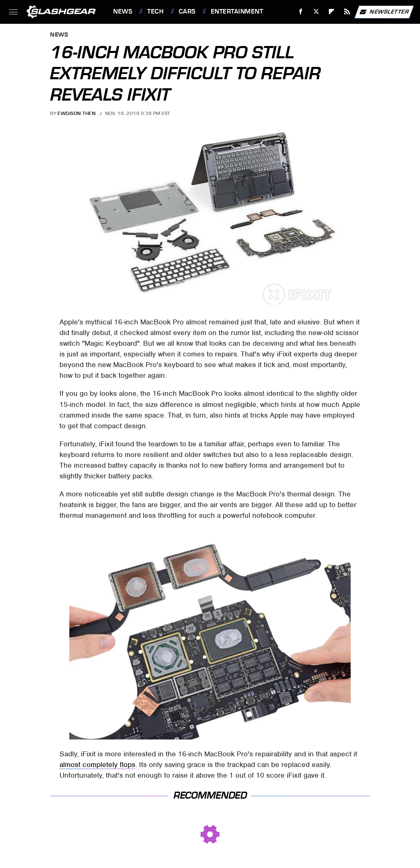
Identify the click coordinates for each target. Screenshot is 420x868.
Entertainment (237, 11)
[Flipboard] (332, 12)
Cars (187, 11)
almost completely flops (97, 765)
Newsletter (384, 12)
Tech (155, 11)
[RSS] (347, 12)
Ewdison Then (76, 113)
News (123, 11)
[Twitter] (316, 12)
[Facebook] (301, 12)
